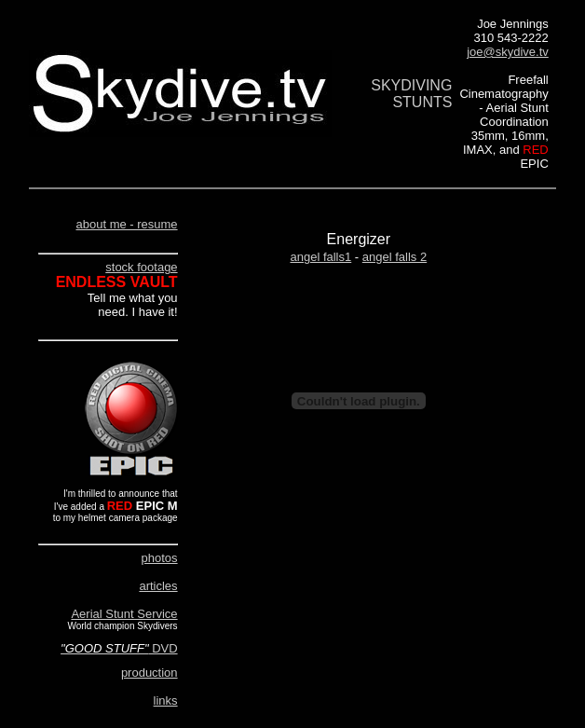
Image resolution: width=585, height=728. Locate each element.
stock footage (141, 267)
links (166, 701)
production (150, 673)
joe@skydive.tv (508, 52)
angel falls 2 (395, 257)
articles (158, 586)
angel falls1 (320, 257)
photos (160, 558)
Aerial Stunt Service (124, 614)
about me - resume (126, 224)
